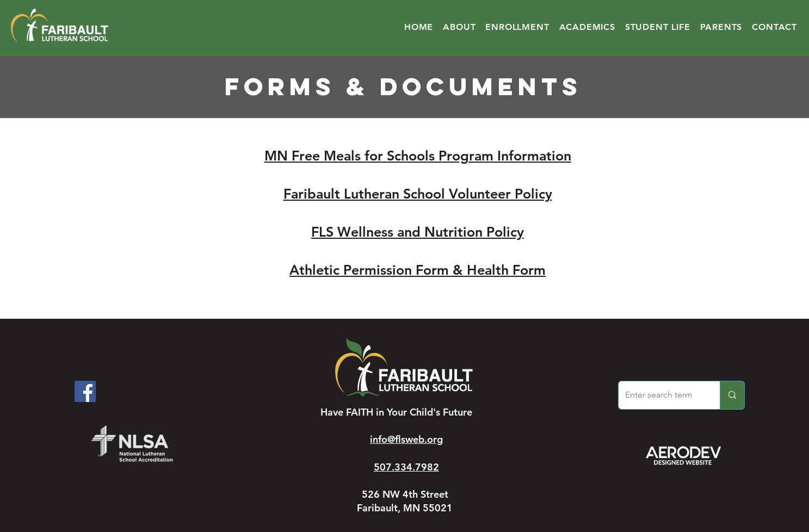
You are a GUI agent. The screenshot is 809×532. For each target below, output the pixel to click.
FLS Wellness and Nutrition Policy (418, 232)
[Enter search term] (661, 395)
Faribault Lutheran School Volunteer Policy (418, 194)
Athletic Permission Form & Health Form (418, 270)
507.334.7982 (406, 467)
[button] (459, 27)
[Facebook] (85, 391)
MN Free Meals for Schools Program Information (418, 156)
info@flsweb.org (406, 439)
